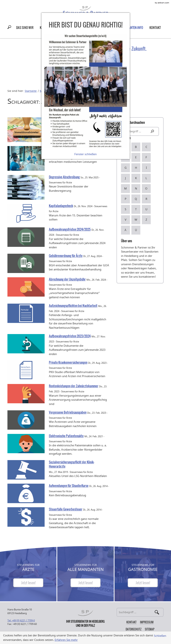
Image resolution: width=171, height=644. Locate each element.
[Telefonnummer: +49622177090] (21, 621)
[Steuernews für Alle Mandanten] (85, 583)
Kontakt (132, 622)
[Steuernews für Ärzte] (28, 583)
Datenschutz (134, 629)
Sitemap (150, 629)
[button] (10, 28)
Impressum (147, 622)
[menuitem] (25, 28)
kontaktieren (147, 277)
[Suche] (140, 612)
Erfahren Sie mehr (66, 640)
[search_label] (140, 131)
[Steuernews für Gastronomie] (143, 583)
